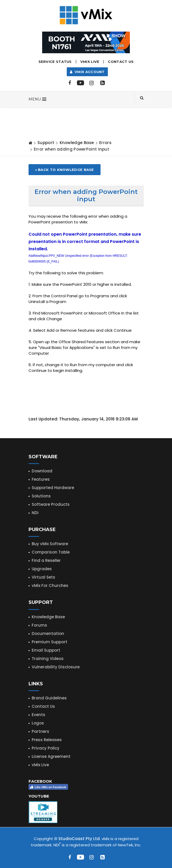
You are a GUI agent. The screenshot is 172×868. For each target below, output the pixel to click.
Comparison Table (51, 552)
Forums (39, 625)
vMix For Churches (50, 585)
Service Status (55, 62)
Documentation (48, 634)
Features (41, 479)
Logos (38, 723)
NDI (35, 513)
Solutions (41, 496)
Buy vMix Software (50, 544)
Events (38, 715)
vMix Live (40, 765)
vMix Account (87, 72)
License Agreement (51, 756)
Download (42, 471)
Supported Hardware (53, 488)
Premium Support (49, 642)
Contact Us (121, 62)
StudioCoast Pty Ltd (79, 839)
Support (46, 143)
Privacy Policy (46, 748)
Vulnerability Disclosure (56, 667)
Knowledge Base (77, 143)
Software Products (51, 504)
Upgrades (42, 569)
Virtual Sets (43, 577)
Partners (40, 731)
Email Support (46, 650)
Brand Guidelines (49, 698)
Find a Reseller (46, 560)
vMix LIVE (90, 62)
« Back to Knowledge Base (65, 170)
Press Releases (47, 740)
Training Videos (48, 659)
